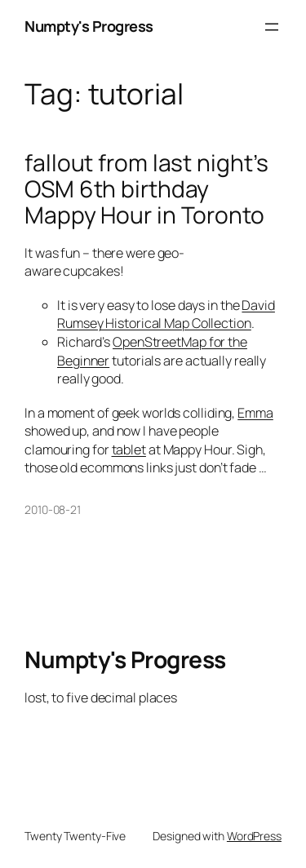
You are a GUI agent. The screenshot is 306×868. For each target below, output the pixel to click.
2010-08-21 (53, 509)
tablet (129, 449)
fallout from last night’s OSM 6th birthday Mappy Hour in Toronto (146, 189)
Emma (255, 413)
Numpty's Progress (89, 26)
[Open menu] (272, 27)
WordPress (254, 836)
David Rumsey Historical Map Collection (166, 314)
